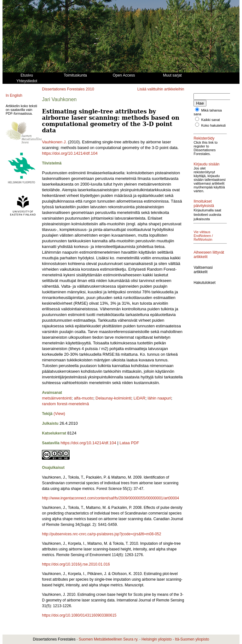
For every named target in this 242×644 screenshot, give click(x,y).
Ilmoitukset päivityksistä (204, 204)
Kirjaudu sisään (206, 164)
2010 (90, 89)
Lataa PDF (129, 443)
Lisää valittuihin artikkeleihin (161, 89)
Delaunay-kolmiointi (113, 398)
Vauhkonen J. (54, 142)
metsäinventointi (57, 398)
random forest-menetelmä (65, 404)
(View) (59, 414)
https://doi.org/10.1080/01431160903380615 (79, 615)
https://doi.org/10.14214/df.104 (70, 153)
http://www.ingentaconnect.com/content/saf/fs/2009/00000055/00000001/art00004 (110, 498)
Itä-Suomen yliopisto (192, 639)
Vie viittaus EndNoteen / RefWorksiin (203, 236)
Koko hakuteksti (214, 125)
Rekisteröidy (204, 138)
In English (14, 95)
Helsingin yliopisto (157, 639)
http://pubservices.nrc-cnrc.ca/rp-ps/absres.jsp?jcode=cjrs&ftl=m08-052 (101, 534)
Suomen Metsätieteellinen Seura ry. (109, 639)
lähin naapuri (159, 398)
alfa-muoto (83, 398)
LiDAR (140, 398)
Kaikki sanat (211, 120)
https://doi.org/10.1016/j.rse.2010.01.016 (76, 564)
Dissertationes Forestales (63, 89)
